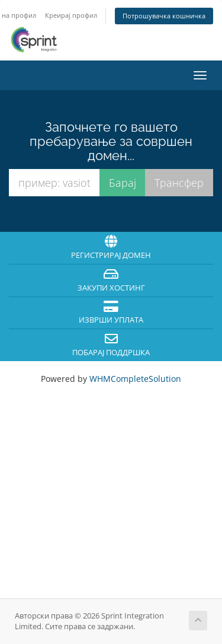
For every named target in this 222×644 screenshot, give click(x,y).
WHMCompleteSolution (135, 379)
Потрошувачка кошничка (164, 16)
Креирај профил (71, 15)
